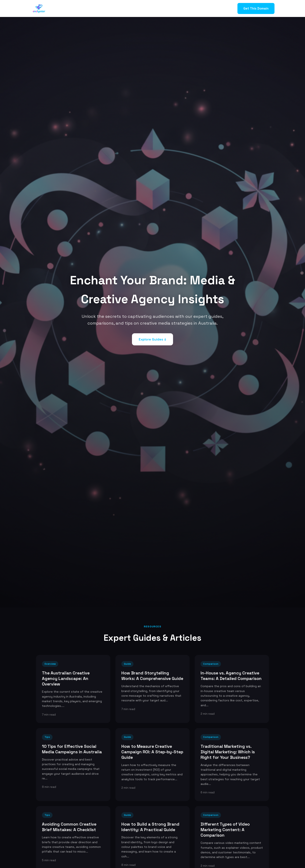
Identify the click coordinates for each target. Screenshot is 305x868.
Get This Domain (256, 8)
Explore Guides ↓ (152, 339)
